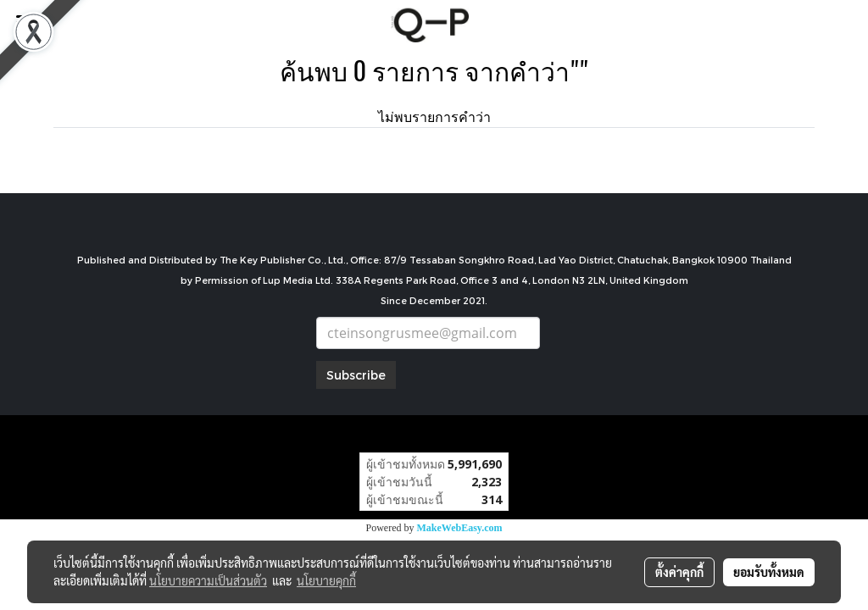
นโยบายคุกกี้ (326, 580)
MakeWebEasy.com (460, 528)
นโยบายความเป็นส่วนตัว (208, 580)
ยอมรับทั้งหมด (769, 572)
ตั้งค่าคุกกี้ (679, 572)
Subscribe (356, 375)
